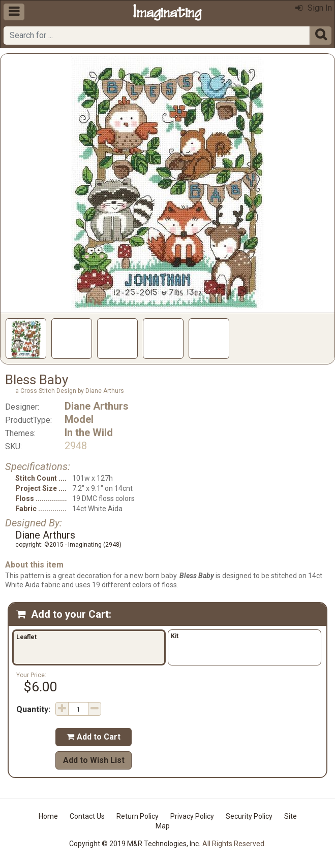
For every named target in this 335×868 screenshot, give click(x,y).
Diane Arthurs (97, 406)
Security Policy (249, 816)
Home (48, 816)
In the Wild (89, 432)
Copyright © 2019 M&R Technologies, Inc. (135, 844)
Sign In (314, 8)
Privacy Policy (192, 816)
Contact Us (87, 816)
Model (79, 419)
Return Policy (138, 816)
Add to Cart (94, 737)
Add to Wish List (94, 760)
